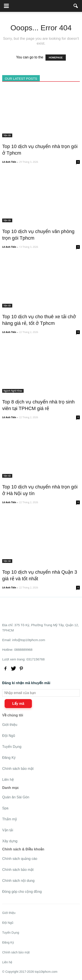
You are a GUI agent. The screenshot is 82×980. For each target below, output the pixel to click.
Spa (5, 808)
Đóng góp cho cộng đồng (22, 892)
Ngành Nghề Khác (13, 391)
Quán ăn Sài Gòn (16, 797)
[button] (76, 6)
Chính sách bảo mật (18, 769)
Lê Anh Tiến (9, 162)
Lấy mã (18, 704)
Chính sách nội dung (18, 881)
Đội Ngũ (9, 736)
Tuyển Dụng (12, 747)
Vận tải (7, 135)
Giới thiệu (10, 725)
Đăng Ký (9, 758)
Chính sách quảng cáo (20, 859)
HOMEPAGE (56, 58)
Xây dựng (10, 841)
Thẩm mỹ (10, 819)
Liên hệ (8, 780)
